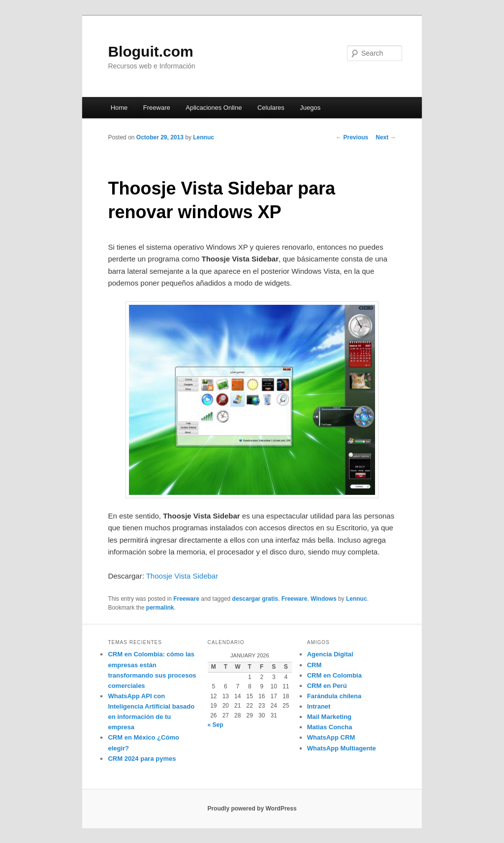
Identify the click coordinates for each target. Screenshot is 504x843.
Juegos (310, 108)
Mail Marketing (329, 717)
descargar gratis (255, 599)
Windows (324, 599)
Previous (352, 137)
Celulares (271, 108)
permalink (160, 608)
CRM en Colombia (334, 675)
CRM (315, 665)
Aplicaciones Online (214, 108)
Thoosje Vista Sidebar (182, 576)
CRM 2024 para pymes (142, 759)
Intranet (319, 706)
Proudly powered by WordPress (252, 809)
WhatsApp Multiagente (342, 748)
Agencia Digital (330, 654)
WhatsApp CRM (331, 737)
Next (386, 137)
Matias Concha (330, 727)
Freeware (157, 108)
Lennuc (204, 137)
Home (119, 108)
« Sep (216, 725)
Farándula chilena (334, 696)
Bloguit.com (150, 51)
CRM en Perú (327, 686)
